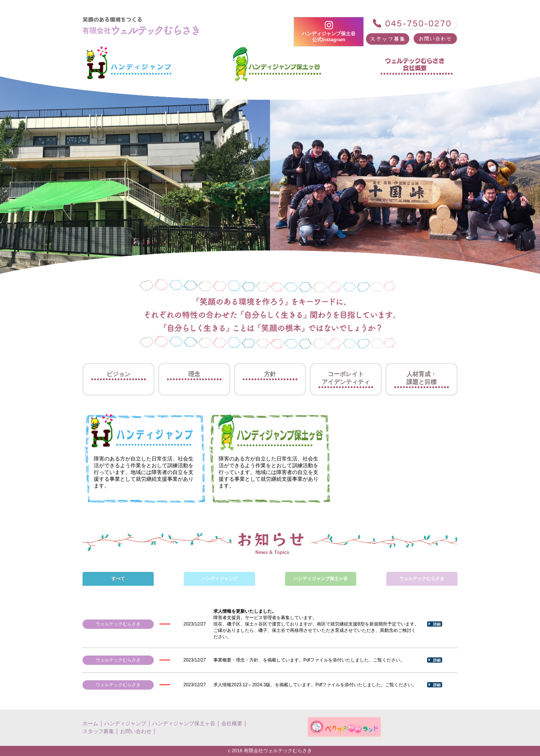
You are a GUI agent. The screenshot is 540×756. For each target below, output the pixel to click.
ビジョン (118, 374)
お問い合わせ (136, 731)
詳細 (437, 624)
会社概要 (232, 723)
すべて (118, 579)
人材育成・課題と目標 (421, 378)
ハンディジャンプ (219, 579)
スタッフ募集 (98, 731)
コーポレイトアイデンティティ (346, 378)
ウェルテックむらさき (422, 579)
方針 (270, 374)
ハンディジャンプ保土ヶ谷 (321, 579)
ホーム (90, 723)
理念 (194, 374)
